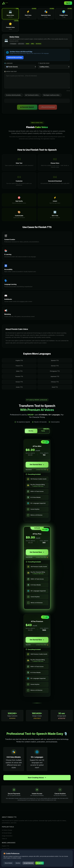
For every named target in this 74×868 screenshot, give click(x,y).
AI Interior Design (7, 830)
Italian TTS (19, 371)
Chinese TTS (55, 382)
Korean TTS (19, 382)
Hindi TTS (55, 387)
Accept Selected (28, 863)
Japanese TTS (55, 376)
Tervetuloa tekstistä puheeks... (14, 95)
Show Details (8, 863)
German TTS (55, 366)
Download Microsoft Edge (15, 57)
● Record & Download (48, 107)
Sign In (68, 3)
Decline (18, 863)
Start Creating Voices (37, 778)
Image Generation (7, 836)
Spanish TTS (55, 360)
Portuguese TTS (55, 371)
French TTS (19, 366)
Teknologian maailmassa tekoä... (52, 95)
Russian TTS (19, 376)
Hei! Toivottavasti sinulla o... (32, 95)
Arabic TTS (19, 387)
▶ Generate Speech (27, 107)
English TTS (19, 360)
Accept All (40, 863)
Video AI (4, 839)
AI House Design (7, 833)
